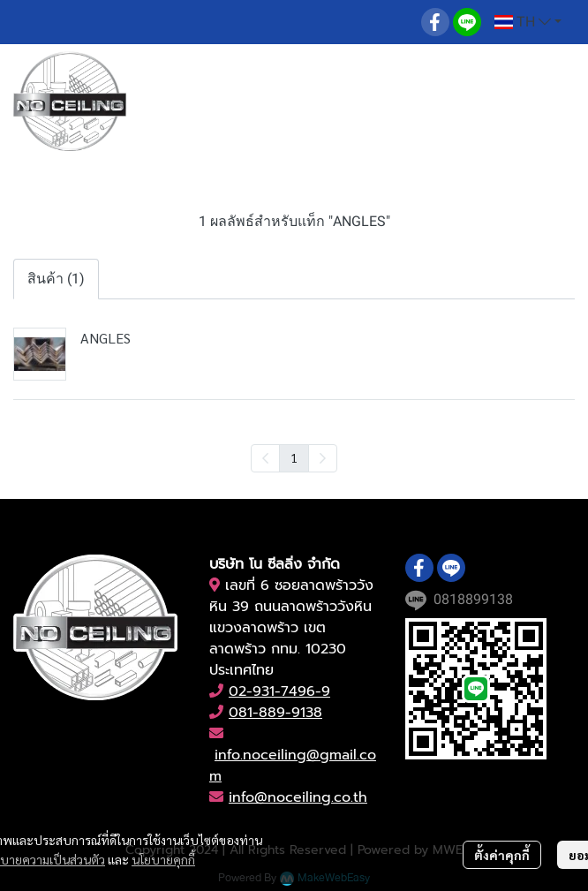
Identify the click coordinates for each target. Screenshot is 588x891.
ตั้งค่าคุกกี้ (502, 855)
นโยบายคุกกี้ (163, 859)
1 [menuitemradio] (294, 457)
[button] (528, 22)
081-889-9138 (275, 713)
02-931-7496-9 (279, 691)
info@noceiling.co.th (298, 797)
